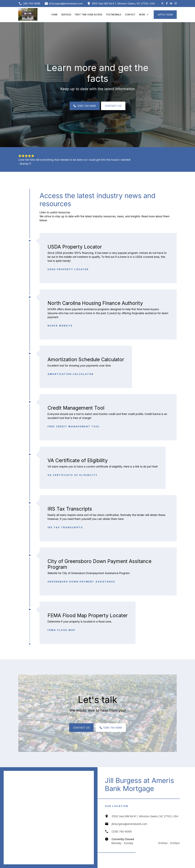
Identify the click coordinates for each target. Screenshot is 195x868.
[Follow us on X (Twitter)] (162, 4)
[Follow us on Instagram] (176, 4)
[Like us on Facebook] (167, 4)
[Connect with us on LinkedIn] (171, 4)
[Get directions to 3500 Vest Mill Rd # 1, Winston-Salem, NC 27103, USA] (121, 4)
